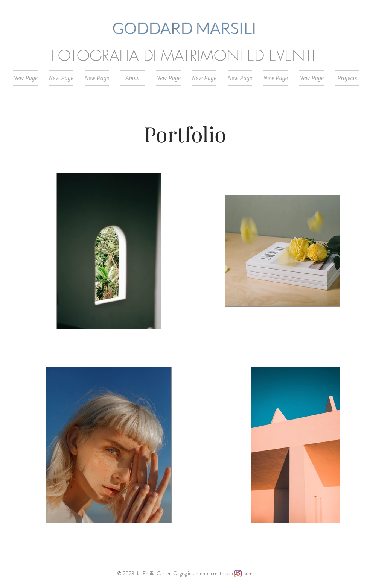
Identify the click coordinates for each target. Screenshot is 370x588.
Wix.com (243, 573)
